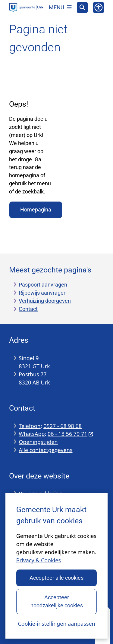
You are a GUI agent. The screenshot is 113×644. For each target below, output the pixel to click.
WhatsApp (32, 434)
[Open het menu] (60, 8)
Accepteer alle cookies (56, 578)
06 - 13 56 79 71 (71, 434)
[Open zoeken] (82, 8)
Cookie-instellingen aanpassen (56, 624)
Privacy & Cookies (39, 560)
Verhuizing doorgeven (45, 301)
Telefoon (30, 426)
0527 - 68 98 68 (63, 426)
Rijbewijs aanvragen (43, 293)
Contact (28, 309)
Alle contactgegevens (46, 450)
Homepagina (36, 210)
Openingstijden (38, 442)
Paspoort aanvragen (43, 285)
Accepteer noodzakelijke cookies (56, 601)
